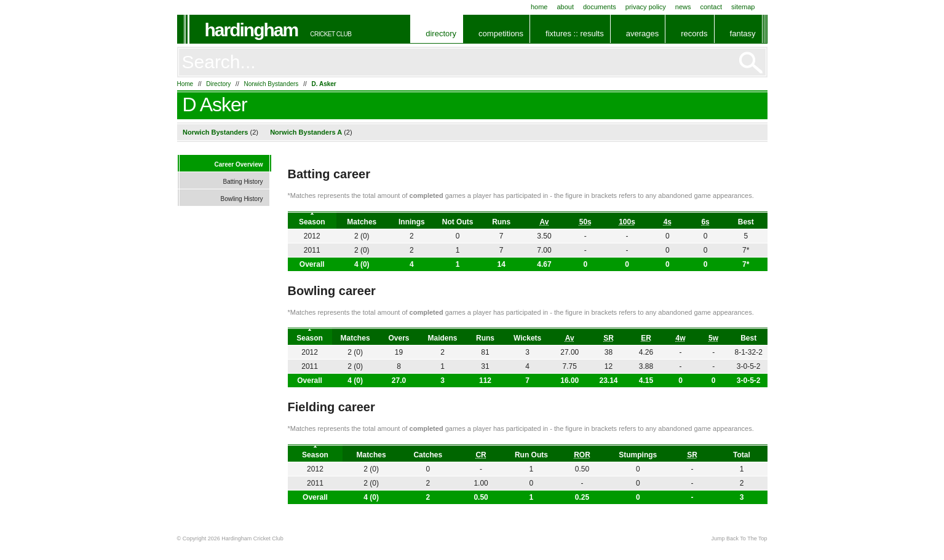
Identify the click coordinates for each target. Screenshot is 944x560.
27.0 (399, 381)
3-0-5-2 (749, 381)
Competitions (501, 34)
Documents (600, 7)
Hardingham (252, 30)
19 (399, 352)
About (565, 7)
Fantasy (743, 34)
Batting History (243, 182)
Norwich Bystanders (271, 84)
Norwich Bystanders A (306, 132)
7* (746, 264)
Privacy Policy (646, 7)
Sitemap (743, 7)
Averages (642, 34)
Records (694, 34)
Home (539, 7)
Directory (441, 34)
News (683, 7)
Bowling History (242, 199)
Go (751, 63)
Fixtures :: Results (575, 34)
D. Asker (324, 84)
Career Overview (239, 164)
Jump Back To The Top (739, 538)
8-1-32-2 (749, 352)
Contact (711, 7)
